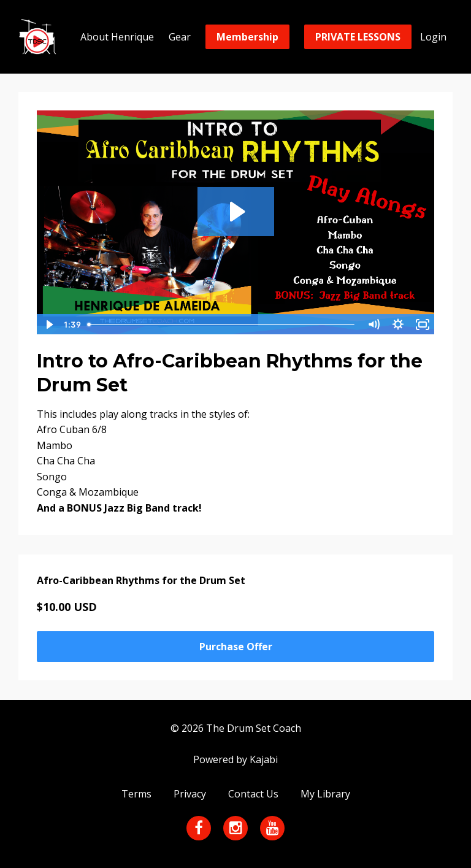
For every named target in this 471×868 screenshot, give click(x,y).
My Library (325, 794)
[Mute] (373, 325)
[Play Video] (48, 325)
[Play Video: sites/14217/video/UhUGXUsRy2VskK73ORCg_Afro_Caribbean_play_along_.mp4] (236, 212)
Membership (247, 37)
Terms (136, 794)
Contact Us (253, 794)
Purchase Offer (236, 647)
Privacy (190, 794)
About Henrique (117, 37)
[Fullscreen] (423, 325)
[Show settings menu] (398, 325)
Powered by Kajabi (235, 759)
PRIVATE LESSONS (358, 37)
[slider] (222, 325)
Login (433, 37)
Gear (180, 37)
